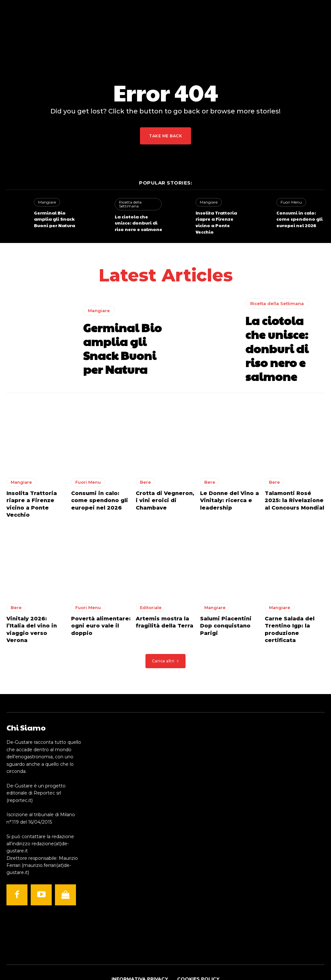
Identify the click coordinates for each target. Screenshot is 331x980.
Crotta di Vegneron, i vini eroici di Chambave (163, 492)
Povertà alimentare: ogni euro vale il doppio (97, 607)
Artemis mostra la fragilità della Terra (162, 604)
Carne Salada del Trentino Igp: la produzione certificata (294, 607)
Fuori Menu (290, 202)
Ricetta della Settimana (129, 204)
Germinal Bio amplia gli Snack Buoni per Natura (57, 217)
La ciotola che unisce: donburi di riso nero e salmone (138, 221)
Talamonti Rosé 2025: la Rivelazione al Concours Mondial (293, 492)
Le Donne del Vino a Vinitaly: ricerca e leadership (226, 492)
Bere (145, 475)
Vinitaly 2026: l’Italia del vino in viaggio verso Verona (33, 607)
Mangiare (46, 202)
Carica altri (166, 633)
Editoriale (150, 590)
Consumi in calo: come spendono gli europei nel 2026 (300, 217)
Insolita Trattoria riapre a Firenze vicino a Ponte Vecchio (220, 217)
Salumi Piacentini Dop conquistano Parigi (229, 604)
